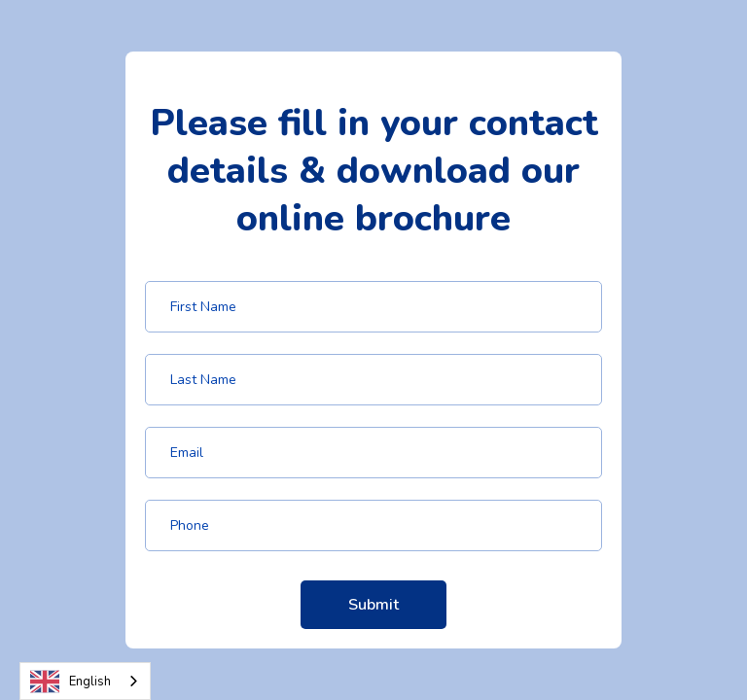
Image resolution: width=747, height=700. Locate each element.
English (71, 682)
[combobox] (85, 681)
